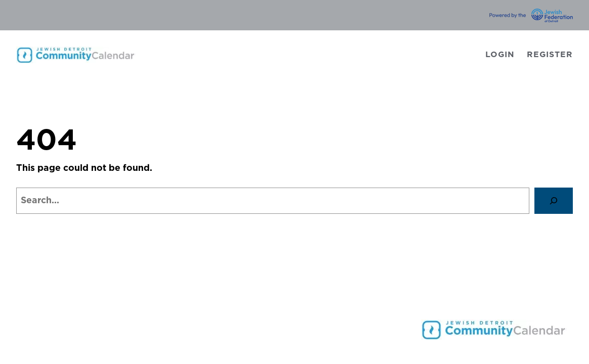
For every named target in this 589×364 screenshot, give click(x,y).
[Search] (554, 201)
